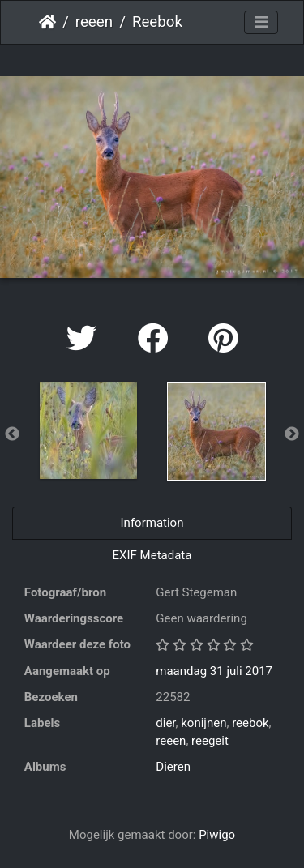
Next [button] (292, 434)
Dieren (173, 767)
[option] (88, 430)
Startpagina (47, 22)
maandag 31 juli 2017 (214, 671)
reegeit (210, 741)
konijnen (203, 723)
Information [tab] (152, 523)
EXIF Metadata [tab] (152, 555)
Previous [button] (12, 434)
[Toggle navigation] (261, 23)
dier (165, 723)
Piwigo (217, 835)
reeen (94, 22)
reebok (250, 723)
